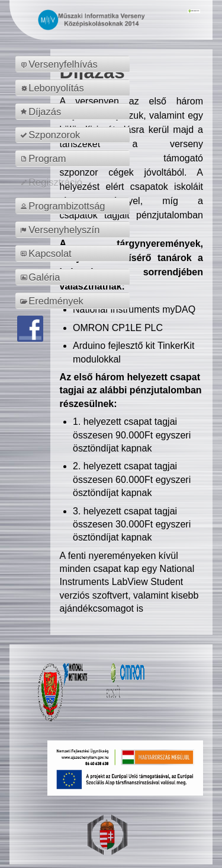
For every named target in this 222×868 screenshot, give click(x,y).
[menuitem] (74, 64)
